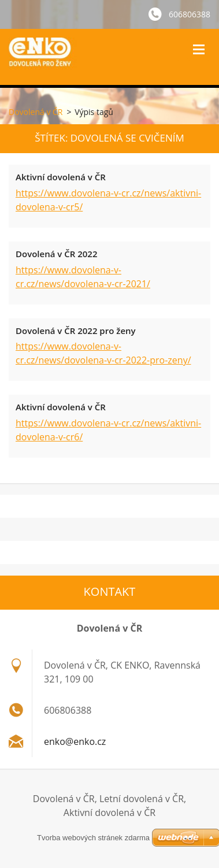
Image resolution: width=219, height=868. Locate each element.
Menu (199, 49)
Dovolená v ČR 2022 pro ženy (76, 331)
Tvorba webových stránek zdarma (93, 838)
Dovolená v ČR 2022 (56, 254)
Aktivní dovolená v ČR (61, 177)
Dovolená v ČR (36, 112)
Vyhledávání (169, 49)
